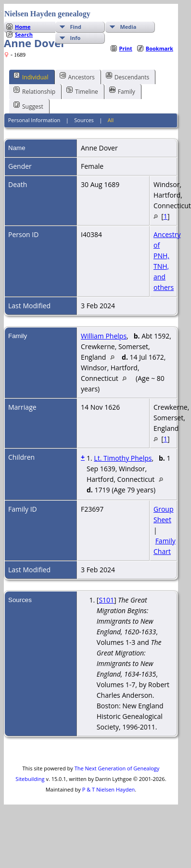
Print (126, 48)
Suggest (28, 106)
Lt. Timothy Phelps (123, 458)
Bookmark (159, 48)
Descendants (127, 76)
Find (76, 27)
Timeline (82, 91)
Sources (84, 120)
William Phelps (104, 336)
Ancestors (77, 76)
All (111, 120)
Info (75, 38)
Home (23, 27)
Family (122, 91)
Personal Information (34, 120)
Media (128, 27)
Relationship (34, 91)
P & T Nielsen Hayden (109, 789)
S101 (106, 600)
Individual (31, 76)
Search (24, 34)
